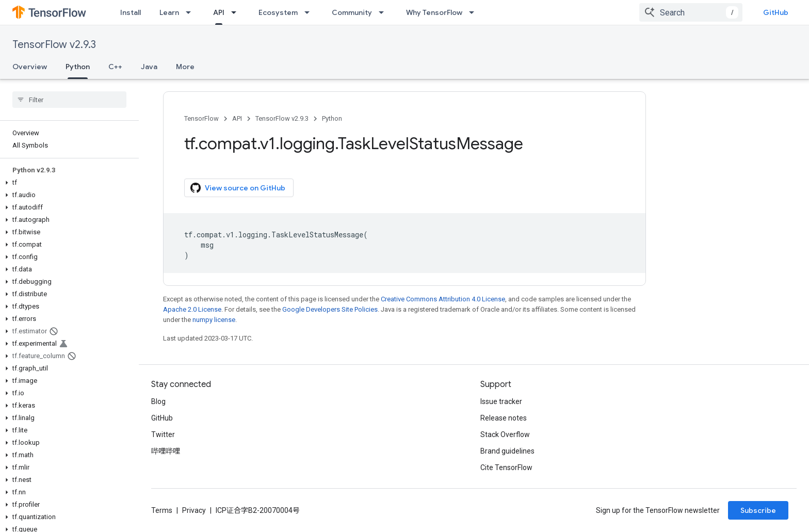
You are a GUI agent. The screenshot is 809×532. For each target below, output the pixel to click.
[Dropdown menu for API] (237, 12)
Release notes (504, 418)
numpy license (214, 320)
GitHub (776, 12)
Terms (162, 510)
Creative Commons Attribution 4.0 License (443, 299)
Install (131, 12)
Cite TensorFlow (506, 467)
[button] (67, 183)
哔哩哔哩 (166, 451)
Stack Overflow (505, 434)
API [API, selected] (219, 12)
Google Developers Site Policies (330, 309)
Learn (169, 12)
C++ (115, 67)
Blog (158, 401)
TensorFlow (201, 118)
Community (352, 12)
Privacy (194, 510)
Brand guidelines (507, 451)
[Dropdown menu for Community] (384, 12)
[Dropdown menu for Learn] (191, 12)
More (185, 67)
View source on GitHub (238, 188)
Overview (30, 67)
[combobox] (691, 12)
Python (332, 118)
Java (149, 67)
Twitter (163, 434)
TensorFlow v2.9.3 (54, 45)
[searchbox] (69, 100)
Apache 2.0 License (192, 309)
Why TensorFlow (434, 12)
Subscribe (758, 510)
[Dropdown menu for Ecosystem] (310, 12)
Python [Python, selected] (78, 67)
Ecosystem (278, 12)
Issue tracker (501, 401)
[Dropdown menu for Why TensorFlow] (475, 12)
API (237, 118)
